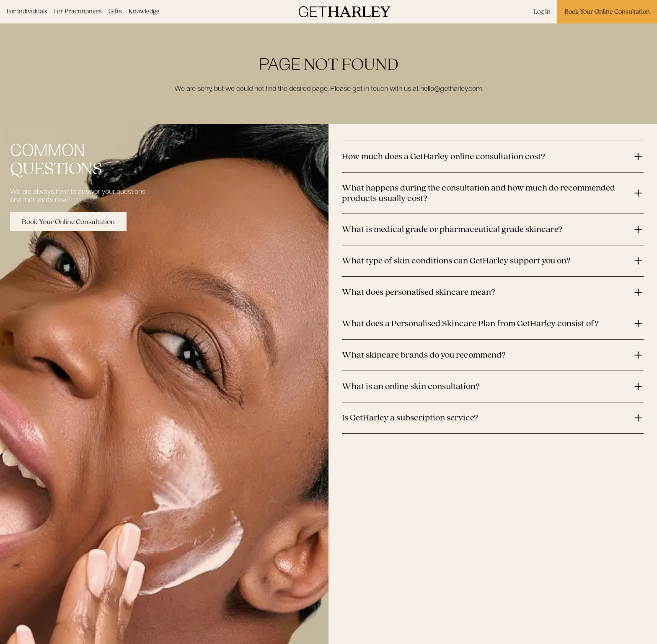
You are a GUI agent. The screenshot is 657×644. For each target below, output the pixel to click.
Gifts (115, 11)
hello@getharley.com (451, 88)
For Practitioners (78, 11)
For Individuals (27, 11)
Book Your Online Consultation (607, 12)
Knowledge (144, 11)
